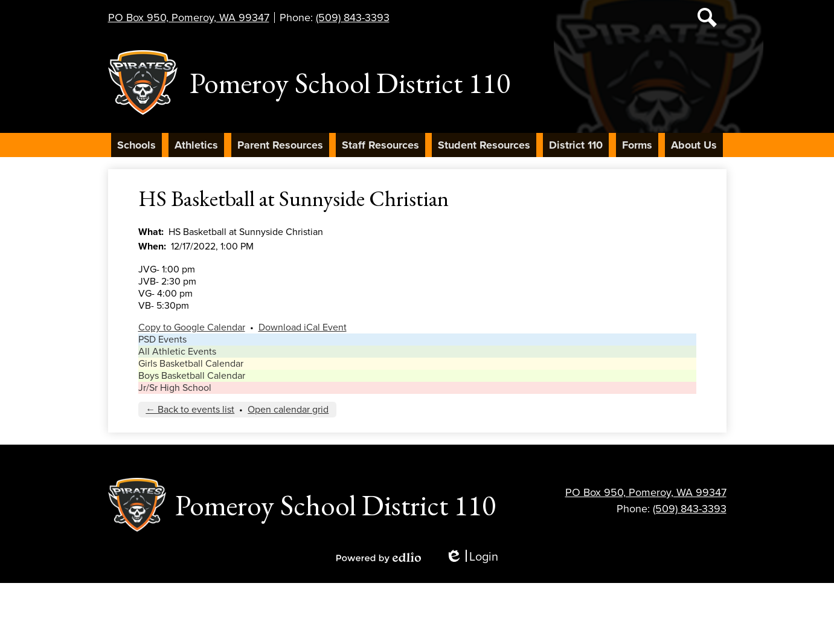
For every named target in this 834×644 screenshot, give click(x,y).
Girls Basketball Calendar (191, 364)
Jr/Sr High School (175, 388)
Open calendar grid (288, 410)
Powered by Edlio (379, 558)
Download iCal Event (303, 327)
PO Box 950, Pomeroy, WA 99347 (189, 18)
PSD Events (162, 340)
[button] (136, 145)
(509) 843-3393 (353, 18)
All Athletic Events (177, 352)
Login (472, 557)
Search (707, 20)
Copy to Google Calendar (192, 327)
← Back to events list (190, 410)
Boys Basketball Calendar (192, 376)
